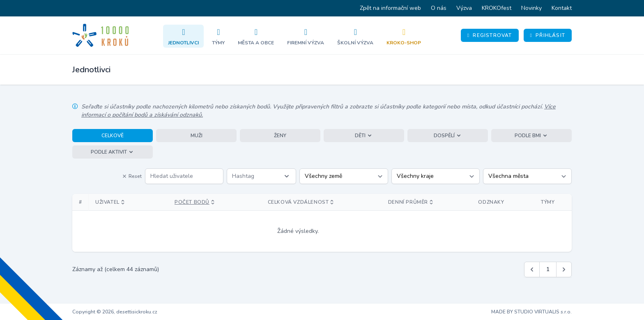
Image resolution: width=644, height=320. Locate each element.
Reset (132, 176)
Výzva (464, 8)
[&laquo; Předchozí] (532, 269)
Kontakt (562, 8)
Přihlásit (548, 35)
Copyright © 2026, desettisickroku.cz (115, 312)
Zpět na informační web (390, 8)
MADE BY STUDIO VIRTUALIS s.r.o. (531, 312)
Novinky (531, 8)
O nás (439, 8)
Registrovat (490, 35)
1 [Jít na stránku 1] (548, 269)
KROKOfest (497, 8)
